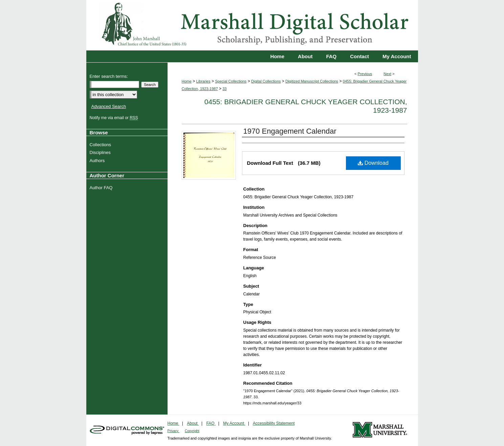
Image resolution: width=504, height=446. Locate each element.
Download (373, 163)
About (193, 423)
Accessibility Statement (274, 423)
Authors (98, 161)
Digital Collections (266, 81)
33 (224, 89)
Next (387, 74)
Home (187, 81)
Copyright (192, 431)
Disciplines (101, 152)
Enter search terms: (109, 76)
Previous (365, 74)
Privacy (174, 431)
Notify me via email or (115, 118)
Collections (101, 145)
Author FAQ (102, 188)
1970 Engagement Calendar (290, 131)
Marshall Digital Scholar (252, 25)
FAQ (211, 423)
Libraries (203, 81)
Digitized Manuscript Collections (312, 81)
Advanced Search (109, 106)
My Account (234, 423)
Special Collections (231, 81)
